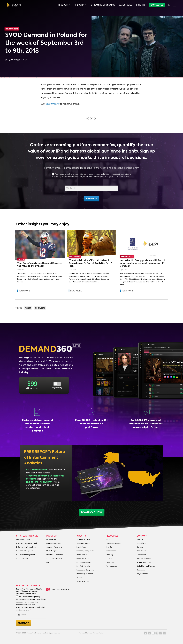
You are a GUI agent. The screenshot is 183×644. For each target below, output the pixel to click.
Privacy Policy (98, 633)
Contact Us (157, 5)
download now (92, 512)
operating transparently (125, 168)
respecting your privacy (93, 168)
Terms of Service (86, 633)
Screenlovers (52, 104)
